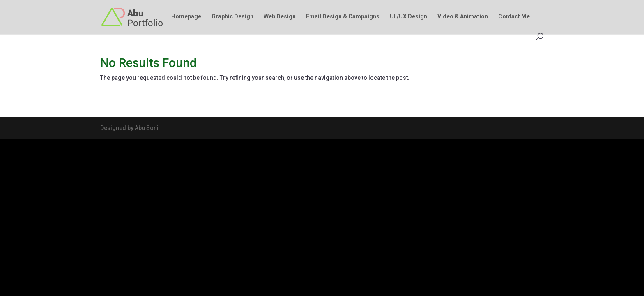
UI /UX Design (408, 17)
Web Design (280, 17)
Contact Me (514, 17)
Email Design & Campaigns (343, 17)
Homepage (186, 17)
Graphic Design (232, 17)
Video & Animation (463, 17)
